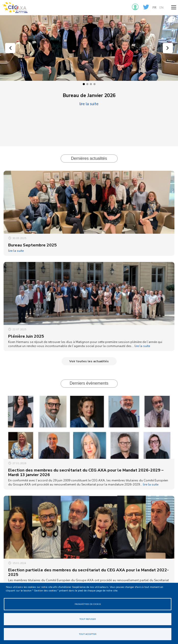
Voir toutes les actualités (89, 361)
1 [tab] (84, 84)
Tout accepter (88, 634)
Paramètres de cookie (88, 604)
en (161, 8)
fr (154, 8)
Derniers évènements (89, 383)
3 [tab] (91, 84)
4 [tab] (94, 84)
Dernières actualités (89, 158)
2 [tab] (87, 84)
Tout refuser (88, 619)
